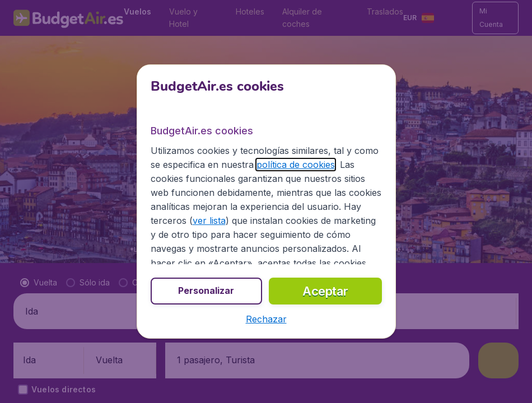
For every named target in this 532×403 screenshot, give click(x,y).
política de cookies (296, 165)
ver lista (209, 221)
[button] (266, 319)
